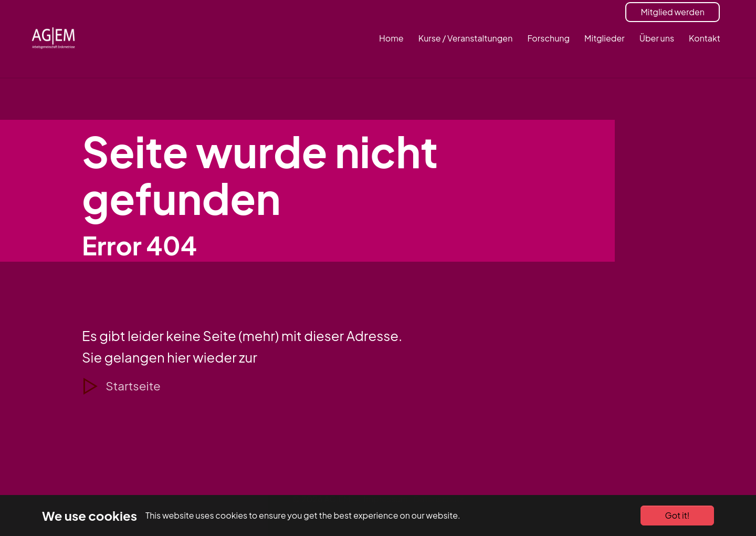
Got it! (678, 515)
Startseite (133, 386)
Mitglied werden (673, 12)
